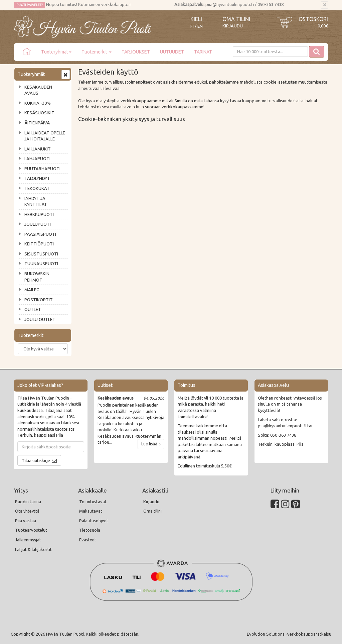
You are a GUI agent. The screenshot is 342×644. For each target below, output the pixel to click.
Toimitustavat (93, 502)
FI (192, 26)
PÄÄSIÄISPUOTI (40, 234)
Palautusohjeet (94, 521)
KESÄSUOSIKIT (39, 113)
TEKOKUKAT (37, 188)
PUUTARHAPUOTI (42, 169)
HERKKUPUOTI (39, 214)
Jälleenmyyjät (28, 540)
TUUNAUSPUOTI (41, 263)
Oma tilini (236, 19)
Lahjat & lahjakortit (33, 549)
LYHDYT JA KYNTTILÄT (36, 201)
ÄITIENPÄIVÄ (37, 123)
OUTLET (33, 309)
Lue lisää (151, 444)
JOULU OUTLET (40, 319)
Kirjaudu (233, 26)
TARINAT (203, 52)
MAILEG (32, 290)
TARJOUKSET (136, 52)
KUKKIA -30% (38, 103)
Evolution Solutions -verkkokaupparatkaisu (289, 634)
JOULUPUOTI (38, 224)
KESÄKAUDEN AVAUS (38, 90)
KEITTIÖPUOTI (39, 244)
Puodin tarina (28, 502)
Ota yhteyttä (27, 511)
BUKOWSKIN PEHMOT (37, 277)
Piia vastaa (26, 521)
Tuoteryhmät (56, 52)
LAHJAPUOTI (37, 158)
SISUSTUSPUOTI (41, 254)
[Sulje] (324, 5)
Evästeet (88, 540)
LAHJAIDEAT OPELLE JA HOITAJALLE (45, 136)
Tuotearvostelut (31, 530)
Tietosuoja (90, 530)
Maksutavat (91, 511)
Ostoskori (313, 19)
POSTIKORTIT (39, 300)
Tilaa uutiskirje (36, 460)
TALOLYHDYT (37, 178)
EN (200, 26)
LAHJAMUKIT (38, 149)
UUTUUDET (172, 52)
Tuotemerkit (97, 52)
